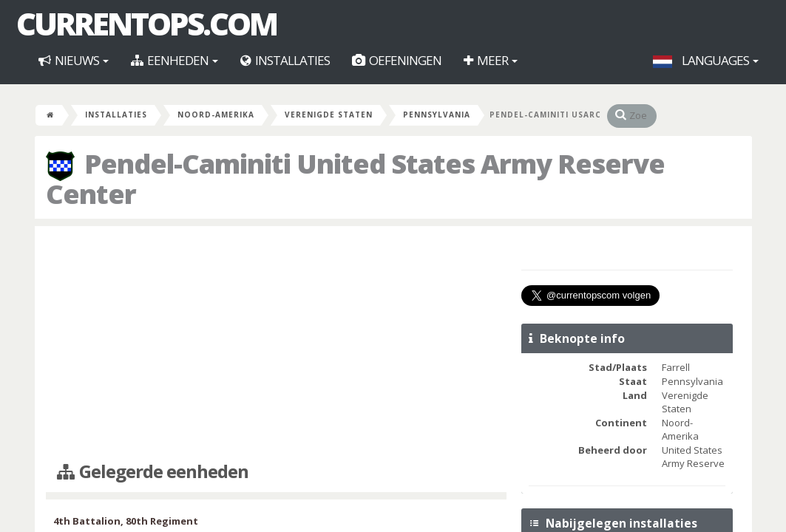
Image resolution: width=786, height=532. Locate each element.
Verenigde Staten (329, 115)
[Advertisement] (276, 344)
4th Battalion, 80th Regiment (126, 521)
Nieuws (74, 60)
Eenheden (175, 60)
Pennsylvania (437, 115)
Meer (491, 60)
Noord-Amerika (216, 115)
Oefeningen (397, 60)
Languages (706, 60)
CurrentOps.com (146, 24)
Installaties (285, 60)
